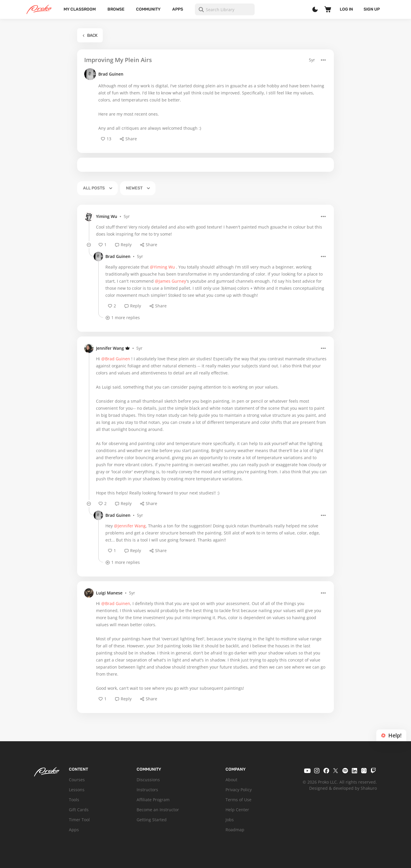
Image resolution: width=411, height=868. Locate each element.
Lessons (77, 790)
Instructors (147, 790)
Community (148, 9)
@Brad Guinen (116, 359)
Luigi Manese (109, 593)
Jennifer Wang (110, 348)
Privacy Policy (239, 790)
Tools (74, 800)
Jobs (230, 820)
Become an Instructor (158, 810)
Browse (116, 9)
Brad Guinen (111, 74)
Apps (178, 9)
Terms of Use (238, 800)
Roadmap (235, 830)
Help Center (237, 810)
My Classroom (80, 9)
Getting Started (152, 820)
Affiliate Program (153, 800)
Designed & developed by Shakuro (343, 788)
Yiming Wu (107, 216)
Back (90, 35)
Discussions (148, 780)
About (231, 780)
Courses (77, 780)
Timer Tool (79, 820)
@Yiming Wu (162, 267)
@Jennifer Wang (130, 526)
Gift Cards (79, 810)
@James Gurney (170, 281)
